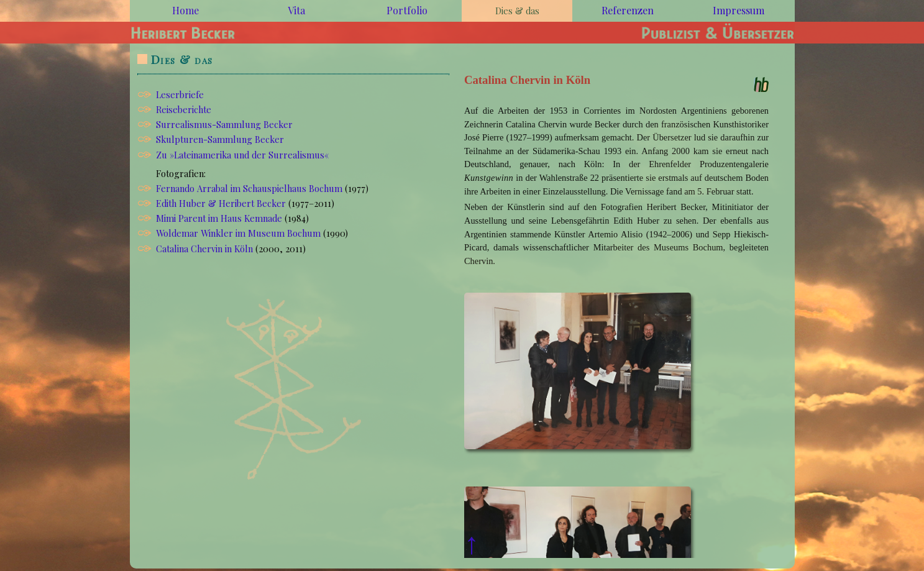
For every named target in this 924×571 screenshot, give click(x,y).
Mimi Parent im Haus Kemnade (219, 218)
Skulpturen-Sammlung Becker (220, 139)
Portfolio (407, 10)
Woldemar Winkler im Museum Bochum (238, 233)
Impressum (739, 10)
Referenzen (628, 10)
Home (185, 10)
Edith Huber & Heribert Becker (221, 203)
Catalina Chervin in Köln (204, 249)
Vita (296, 10)
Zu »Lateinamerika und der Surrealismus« (242, 155)
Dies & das (182, 59)
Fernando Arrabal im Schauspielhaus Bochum (249, 188)
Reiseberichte (184, 109)
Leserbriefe (180, 94)
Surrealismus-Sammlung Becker (224, 124)
